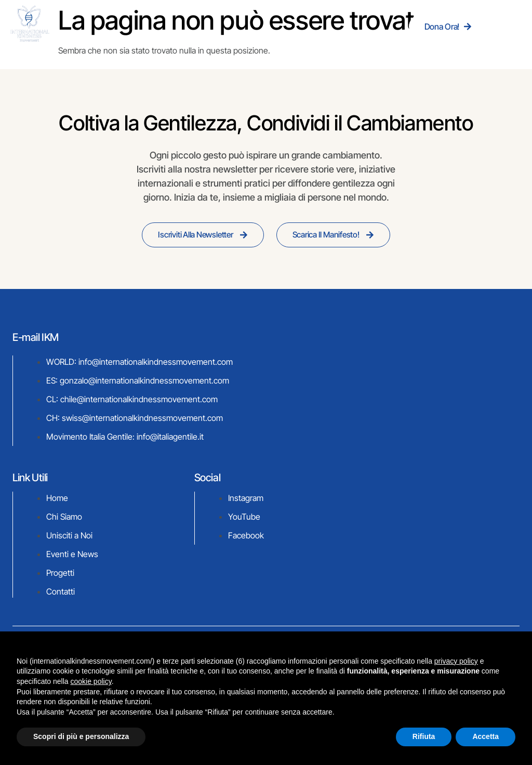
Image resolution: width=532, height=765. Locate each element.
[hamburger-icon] (509, 26)
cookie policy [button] (91, 681)
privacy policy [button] (456, 661)
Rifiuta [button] (424, 736)
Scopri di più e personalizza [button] (81, 736)
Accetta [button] (486, 736)
